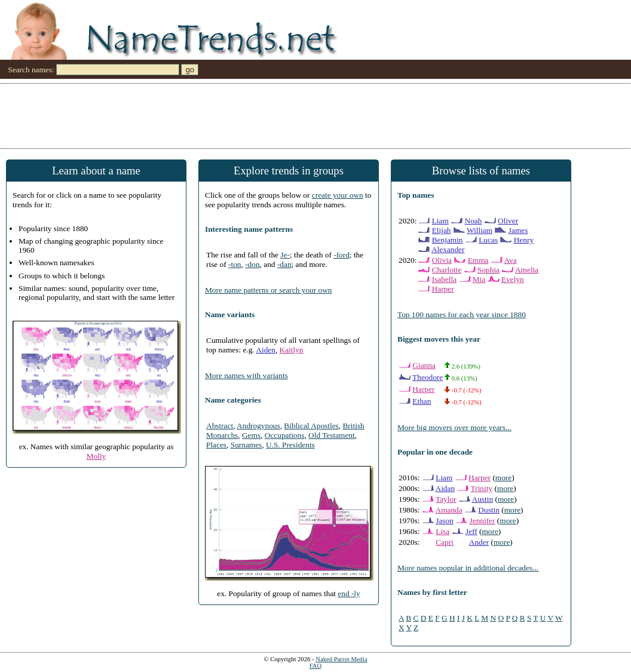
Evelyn (513, 279)
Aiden (266, 350)
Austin (483, 499)
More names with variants (246, 375)
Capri (445, 542)
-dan (284, 264)
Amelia (527, 270)
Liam (440, 221)
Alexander (448, 249)
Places (216, 445)
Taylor (446, 499)
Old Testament (332, 435)
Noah (474, 221)
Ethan (422, 401)
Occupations (285, 435)
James (518, 230)
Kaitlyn (292, 350)
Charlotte (447, 270)
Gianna (424, 365)
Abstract (220, 426)
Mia (479, 279)
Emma (478, 260)
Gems (251, 435)
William (480, 230)
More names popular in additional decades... (468, 568)
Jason (445, 521)
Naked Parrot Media (341, 659)
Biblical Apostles (311, 426)
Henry (524, 240)
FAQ (316, 666)
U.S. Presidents (290, 445)
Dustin (489, 510)
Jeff (471, 531)
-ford (341, 255)
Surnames (246, 445)
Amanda (449, 510)
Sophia (488, 270)
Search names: (31, 70)
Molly (97, 456)
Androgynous (258, 426)
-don (252, 264)
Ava (510, 260)
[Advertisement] (315, 115)
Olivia (442, 260)
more (503, 478)
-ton (235, 264)
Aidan (445, 488)
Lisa (442, 531)
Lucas (488, 240)
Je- (285, 255)
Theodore (428, 377)
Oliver (508, 221)
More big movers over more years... (454, 427)
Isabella (444, 279)
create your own (338, 195)
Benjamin (448, 240)
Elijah (442, 230)
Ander (479, 542)
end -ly (349, 593)
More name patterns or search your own (268, 290)
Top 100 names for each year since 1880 (462, 314)
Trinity (482, 488)
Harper (443, 289)
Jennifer (483, 521)
